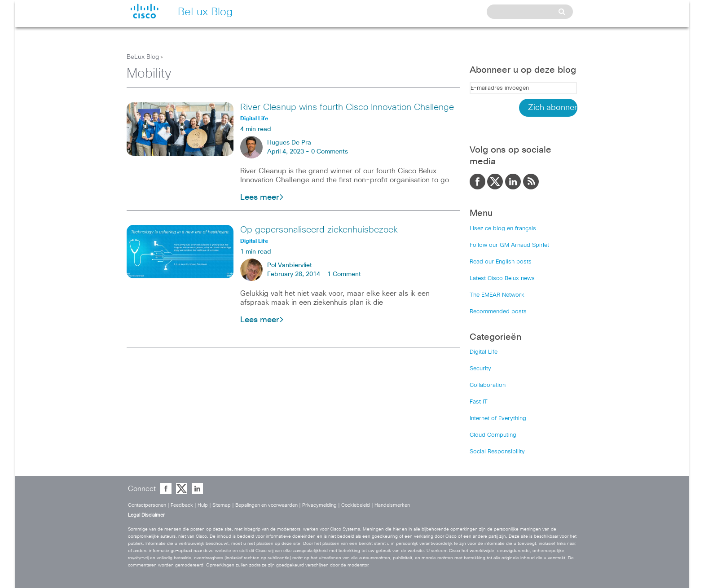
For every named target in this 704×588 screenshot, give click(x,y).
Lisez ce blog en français (503, 229)
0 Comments (330, 152)
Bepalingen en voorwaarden (266, 505)
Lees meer (262, 197)
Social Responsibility (497, 452)
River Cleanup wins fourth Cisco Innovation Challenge (347, 107)
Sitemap (222, 505)
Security (480, 369)
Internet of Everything (498, 419)
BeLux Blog (143, 57)
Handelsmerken (392, 505)
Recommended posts (498, 312)
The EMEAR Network (497, 295)
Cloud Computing (493, 435)
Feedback (182, 505)
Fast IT (479, 402)
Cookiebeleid (356, 505)
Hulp (203, 505)
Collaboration (488, 385)
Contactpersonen (147, 505)
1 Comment (344, 274)
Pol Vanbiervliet (290, 265)
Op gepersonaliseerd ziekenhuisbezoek (319, 230)
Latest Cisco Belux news (502, 279)
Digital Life (484, 352)
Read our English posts (501, 262)
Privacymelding (319, 505)
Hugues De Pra (289, 143)
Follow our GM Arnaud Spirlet (509, 245)
